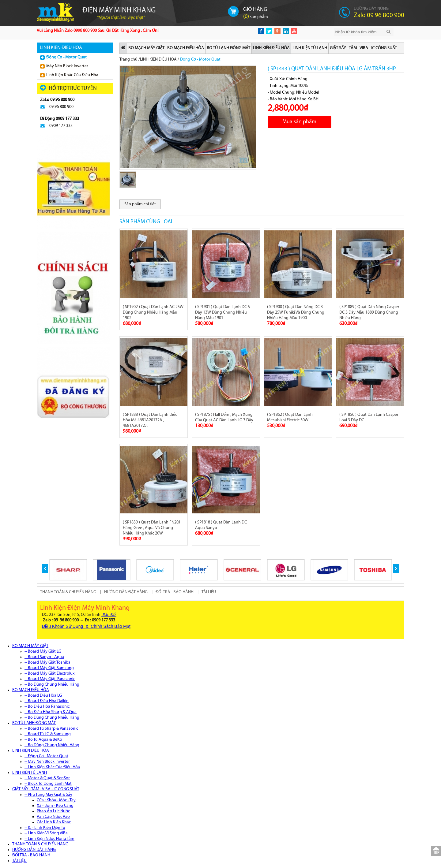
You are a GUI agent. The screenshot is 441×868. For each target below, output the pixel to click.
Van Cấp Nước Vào (53, 817)
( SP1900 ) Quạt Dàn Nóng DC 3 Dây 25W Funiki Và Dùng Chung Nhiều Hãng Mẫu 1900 (296, 313)
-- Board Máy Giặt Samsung (49, 668)
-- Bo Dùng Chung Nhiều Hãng (52, 685)
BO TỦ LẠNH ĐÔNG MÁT (228, 48)
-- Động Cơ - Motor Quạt (46, 756)
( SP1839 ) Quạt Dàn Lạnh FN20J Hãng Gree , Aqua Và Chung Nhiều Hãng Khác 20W (151, 528)
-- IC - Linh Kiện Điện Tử (45, 828)
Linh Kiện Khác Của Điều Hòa (69, 75)
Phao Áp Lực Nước (53, 811)
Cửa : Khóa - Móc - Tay (56, 800)
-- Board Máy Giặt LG (43, 652)
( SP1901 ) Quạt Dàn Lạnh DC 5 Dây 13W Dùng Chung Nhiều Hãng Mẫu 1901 (222, 313)
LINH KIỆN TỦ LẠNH (310, 48)
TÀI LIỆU (209, 592)
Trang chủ (128, 60)
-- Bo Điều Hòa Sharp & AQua (51, 712)
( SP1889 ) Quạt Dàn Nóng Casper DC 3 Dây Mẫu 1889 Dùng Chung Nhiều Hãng (369, 313)
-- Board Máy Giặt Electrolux (49, 674)
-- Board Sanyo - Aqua (44, 657)
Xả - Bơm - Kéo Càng (55, 806)
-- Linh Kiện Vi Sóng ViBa (46, 833)
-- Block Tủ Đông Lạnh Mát (48, 784)
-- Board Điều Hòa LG (43, 696)
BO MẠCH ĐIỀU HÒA (186, 48)
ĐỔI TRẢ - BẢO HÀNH (175, 592)
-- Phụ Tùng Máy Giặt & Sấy (48, 795)
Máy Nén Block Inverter (64, 66)
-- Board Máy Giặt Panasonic (50, 679)
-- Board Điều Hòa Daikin (47, 701)
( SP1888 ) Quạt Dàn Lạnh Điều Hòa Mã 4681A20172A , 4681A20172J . (150, 420)
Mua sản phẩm (299, 122)
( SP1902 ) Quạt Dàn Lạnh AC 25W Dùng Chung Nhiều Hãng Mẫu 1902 (153, 313)
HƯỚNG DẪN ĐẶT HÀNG (126, 592)
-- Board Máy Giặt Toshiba (47, 663)
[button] (45, 568)
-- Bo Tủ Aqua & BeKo (43, 740)
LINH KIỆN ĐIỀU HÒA (271, 48)
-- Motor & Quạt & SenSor (47, 778)
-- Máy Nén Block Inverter (47, 762)
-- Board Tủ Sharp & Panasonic (51, 729)
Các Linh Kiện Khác (54, 822)
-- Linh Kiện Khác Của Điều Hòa (52, 767)
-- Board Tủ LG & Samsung (48, 734)
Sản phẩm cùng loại (146, 222)
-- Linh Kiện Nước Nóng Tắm (49, 839)
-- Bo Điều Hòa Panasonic (47, 707)
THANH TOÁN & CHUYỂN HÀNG (68, 592)
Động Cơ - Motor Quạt (63, 57)
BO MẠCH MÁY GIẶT (146, 48)
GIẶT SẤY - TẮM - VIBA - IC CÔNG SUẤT (363, 48)
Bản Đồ (109, 615)
